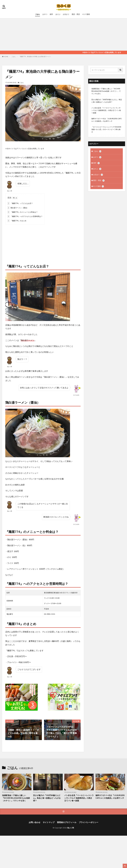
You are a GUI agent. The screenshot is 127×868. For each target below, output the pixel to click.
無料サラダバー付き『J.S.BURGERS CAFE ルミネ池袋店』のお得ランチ (106, 120)
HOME (6, 57)
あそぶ (58, 14)
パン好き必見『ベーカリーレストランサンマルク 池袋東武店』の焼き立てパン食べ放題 (106, 110)
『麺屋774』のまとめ (17, 221)
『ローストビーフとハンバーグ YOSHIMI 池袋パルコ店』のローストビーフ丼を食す (106, 129)
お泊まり (66, 14)
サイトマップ (49, 822)
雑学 (51, 14)
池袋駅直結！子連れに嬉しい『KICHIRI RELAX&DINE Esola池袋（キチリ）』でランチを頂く (106, 91)
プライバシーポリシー (89, 822)
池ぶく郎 (71, 828)
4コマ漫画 (86, 14)
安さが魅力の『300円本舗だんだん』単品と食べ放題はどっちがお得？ (107, 101)
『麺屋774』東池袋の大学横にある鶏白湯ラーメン (35, 56)
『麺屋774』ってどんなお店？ (20, 203)
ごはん (37, 14)
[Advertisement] (63, 34)
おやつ (45, 14)
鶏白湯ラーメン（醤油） (18, 208)
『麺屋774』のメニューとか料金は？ (22, 212)
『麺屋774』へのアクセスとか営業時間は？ (25, 216)
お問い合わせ (35, 822)
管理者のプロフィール (67, 822)
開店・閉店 (76, 14)
